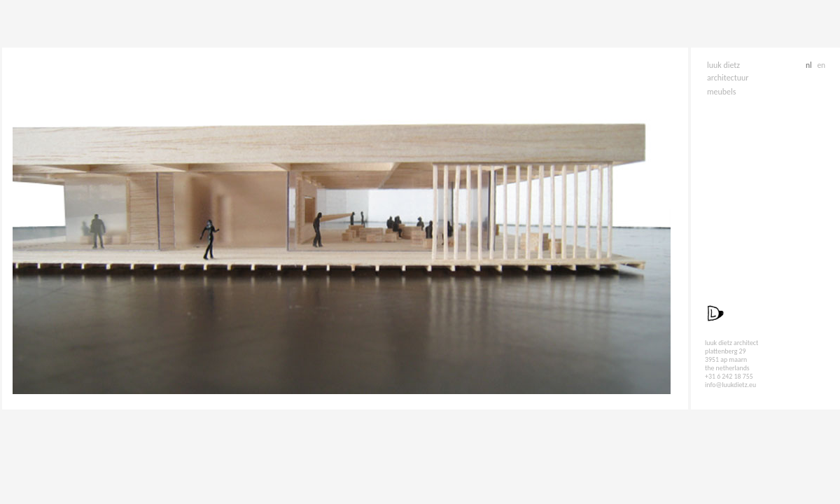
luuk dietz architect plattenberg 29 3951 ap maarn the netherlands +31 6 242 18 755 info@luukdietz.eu (731, 364)
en (821, 65)
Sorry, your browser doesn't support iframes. (345, 230)
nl (810, 65)
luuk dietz (723, 65)
